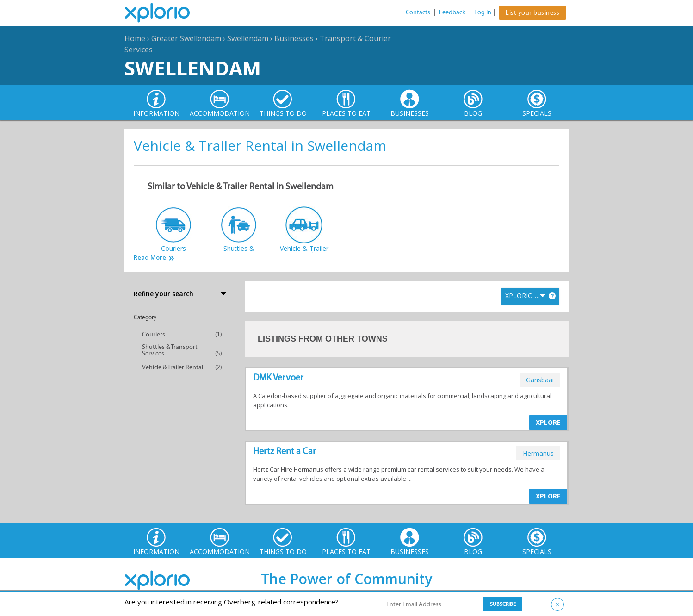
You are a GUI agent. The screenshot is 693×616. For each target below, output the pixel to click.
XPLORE (548, 422)
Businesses (294, 38)
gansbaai (540, 380)
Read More (150, 258)
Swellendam (248, 38)
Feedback (452, 12)
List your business (532, 13)
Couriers (154, 334)
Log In (483, 12)
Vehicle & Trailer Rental (173, 367)
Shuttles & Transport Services (170, 350)
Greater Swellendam (186, 38)
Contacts (418, 12)
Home (135, 38)
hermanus (538, 453)
